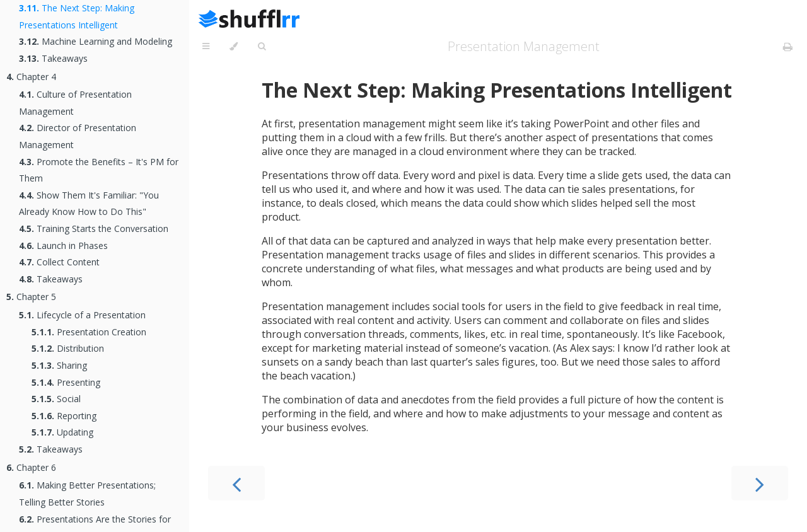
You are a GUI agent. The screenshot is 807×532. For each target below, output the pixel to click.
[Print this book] (788, 47)
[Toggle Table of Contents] (206, 47)
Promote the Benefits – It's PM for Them (99, 170)
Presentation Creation (89, 332)
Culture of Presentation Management (75, 103)
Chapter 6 (31, 467)
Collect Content (59, 262)
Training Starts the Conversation (94, 228)
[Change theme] (234, 47)
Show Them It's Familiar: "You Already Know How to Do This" (89, 204)
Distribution (68, 348)
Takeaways (53, 58)
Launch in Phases (63, 246)
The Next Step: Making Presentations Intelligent (77, 16)
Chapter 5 (31, 297)
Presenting (66, 382)
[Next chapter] (760, 483)
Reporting (64, 416)
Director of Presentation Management (78, 136)
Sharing (59, 365)
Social (56, 399)
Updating (62, 432)
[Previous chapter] (236, 483)
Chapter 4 (31, 77)
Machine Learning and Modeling (96, 41)
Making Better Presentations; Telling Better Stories (87, 494)
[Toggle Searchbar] (262, 47)
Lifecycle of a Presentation (82, 315)
